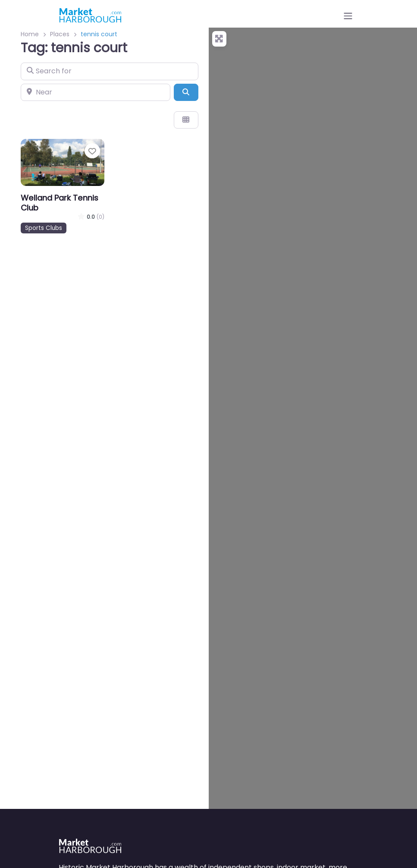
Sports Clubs (44, 228)
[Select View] (186, 120)
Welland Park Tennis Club (60, 203)
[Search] (186, 92)
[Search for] (110, 71)
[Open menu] (348, 16)
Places (60, 34)
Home (30, 34)
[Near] (96, 92)
